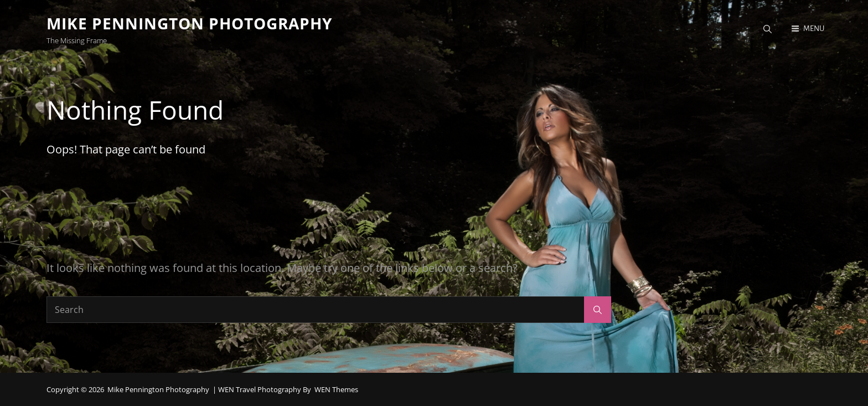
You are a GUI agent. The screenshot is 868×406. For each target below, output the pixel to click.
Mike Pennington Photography (189, 23)
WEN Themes (336, 389)
